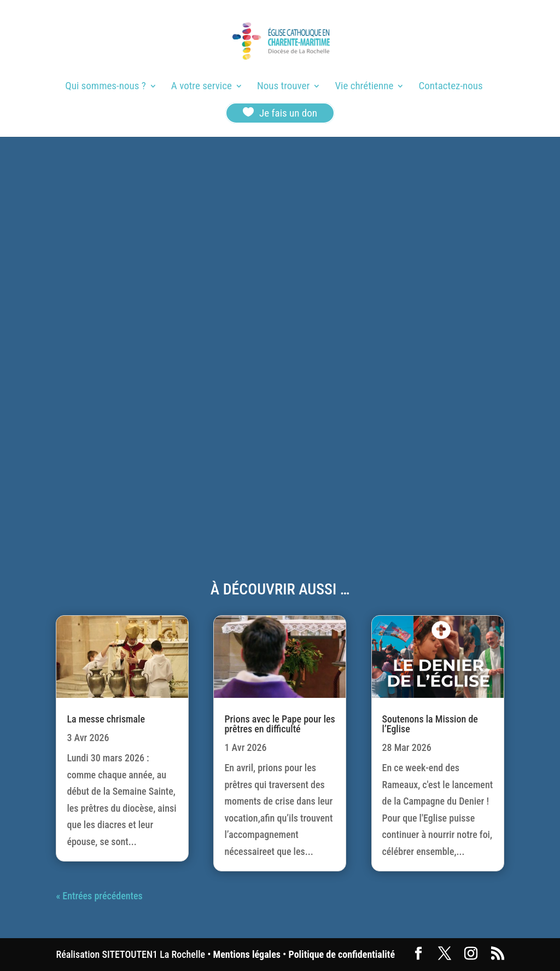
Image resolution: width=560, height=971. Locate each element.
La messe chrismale (106, 719)
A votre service (202, 87)
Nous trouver (283, 87)
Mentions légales (247, 954)
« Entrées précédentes (99, 896)
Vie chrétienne (364, 87)
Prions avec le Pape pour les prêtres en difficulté (279, 724)
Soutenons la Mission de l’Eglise (430, 724)
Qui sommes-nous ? (105, 87)
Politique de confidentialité (342, 954)
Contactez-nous (451, 87)
